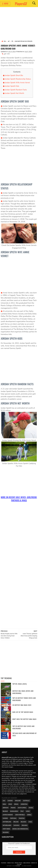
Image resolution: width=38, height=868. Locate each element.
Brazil (16, 804)
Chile (30, 822)
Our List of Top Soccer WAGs (23, 712)
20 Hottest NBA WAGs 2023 (22, 705)
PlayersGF (21, 4)
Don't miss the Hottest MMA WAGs (24, 719)
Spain (10, 804)
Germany (6, 807)
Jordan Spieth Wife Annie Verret (17, 83)
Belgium (5, 811)
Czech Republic (20, 815)
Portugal (13, 818)
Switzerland (7, 822)
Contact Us (34, 863)
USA (8, 54)
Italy (22, 811)
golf (5, 54)
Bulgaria (6, 832)
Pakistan (22, 818)
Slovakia (16, 825)
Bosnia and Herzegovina (20, 829)
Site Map (19, 864)
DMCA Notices (27, 863)
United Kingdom (8, 815)
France (13, 807)
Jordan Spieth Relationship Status (18, 79)
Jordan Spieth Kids (12, 86)
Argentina (24, 804)
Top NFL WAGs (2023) (20, 684)
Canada (10, 800)
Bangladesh (14, 811)
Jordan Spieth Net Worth (15, 93)
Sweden (5, 818)
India (4, 804)
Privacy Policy (19, 863)
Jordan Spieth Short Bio (14, 75)
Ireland (16, 822)
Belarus (23, 822)
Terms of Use (10, 863)
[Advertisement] (19, 24)
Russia (31, 807)
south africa (22, 807)
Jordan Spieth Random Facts (16, 90)
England (18, 800)
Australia (26, 800)
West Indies (6, 829)
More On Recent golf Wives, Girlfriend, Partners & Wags (19, 499)
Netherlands (7, 825)
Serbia (29, 815)
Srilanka (25, 825)
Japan (28, 811)
